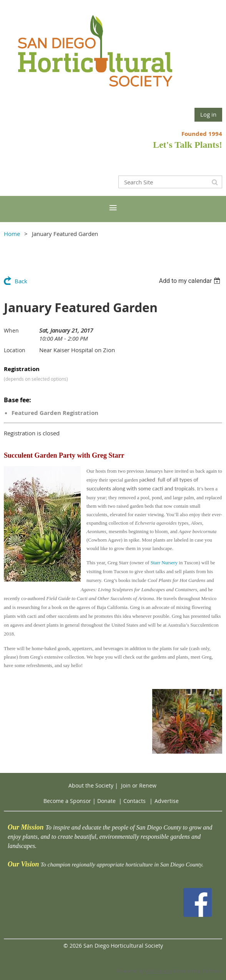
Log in (208, 114)
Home (12, 234)
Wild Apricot (159, 971)
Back (21, 281)
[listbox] (190, 281)
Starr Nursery (164, 563)
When (11, 330)
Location (15, 350)
